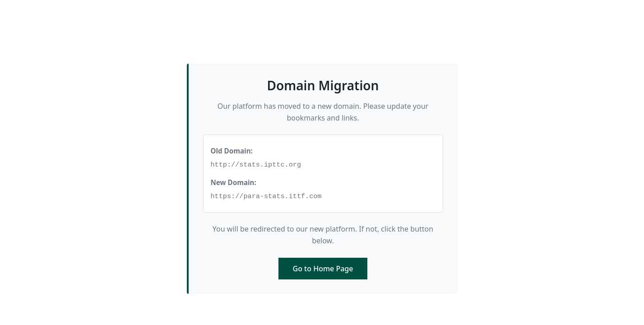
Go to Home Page (323, 269)
